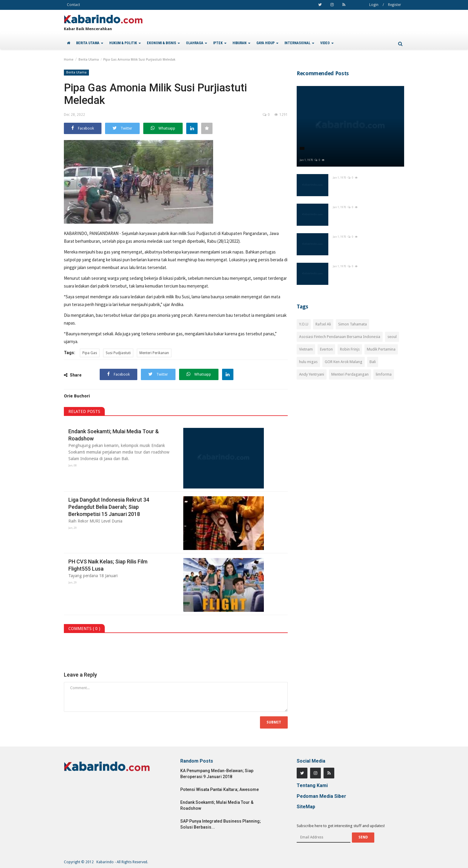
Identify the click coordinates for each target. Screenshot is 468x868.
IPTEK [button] (220, 43)
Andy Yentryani (312, 374)
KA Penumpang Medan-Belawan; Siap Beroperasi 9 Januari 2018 (217, 774)
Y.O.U (304, 324)
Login (374, 5)
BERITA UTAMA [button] (90, 43)
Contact (73, 5)
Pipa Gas (90, 353)
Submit (274, 722)
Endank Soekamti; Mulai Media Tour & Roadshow (114, 435)
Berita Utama (89, 60)
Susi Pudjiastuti (118, 353)
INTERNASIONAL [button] (299, 43)
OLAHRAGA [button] (197, 43)
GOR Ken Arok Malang (344, 362)
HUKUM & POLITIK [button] (125, 43)
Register (395, 5)
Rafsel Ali (323, 324)
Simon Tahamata (352, 324)
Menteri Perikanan (154, 353)
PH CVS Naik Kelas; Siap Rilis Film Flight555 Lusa (108, 565)
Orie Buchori (77, 396)
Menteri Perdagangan (350, 374)
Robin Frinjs (350, 349)
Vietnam (306, 349)
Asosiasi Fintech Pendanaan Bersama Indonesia (340, 337)
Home (69, 60)
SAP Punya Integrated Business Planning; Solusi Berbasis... (221, 824)
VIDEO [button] (327, 43)
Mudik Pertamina (381, 349)
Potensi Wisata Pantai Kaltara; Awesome (220, 789)
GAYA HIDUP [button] (267, 43)
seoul (392, 337)
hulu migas (308, 362)
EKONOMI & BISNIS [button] (163, 43)
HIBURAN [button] (241, 43)
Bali (373, 362)
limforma (384, 374)
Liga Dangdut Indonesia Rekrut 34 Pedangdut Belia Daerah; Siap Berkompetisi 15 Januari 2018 (109, 507)
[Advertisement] (350, 437)
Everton (326, 349)
